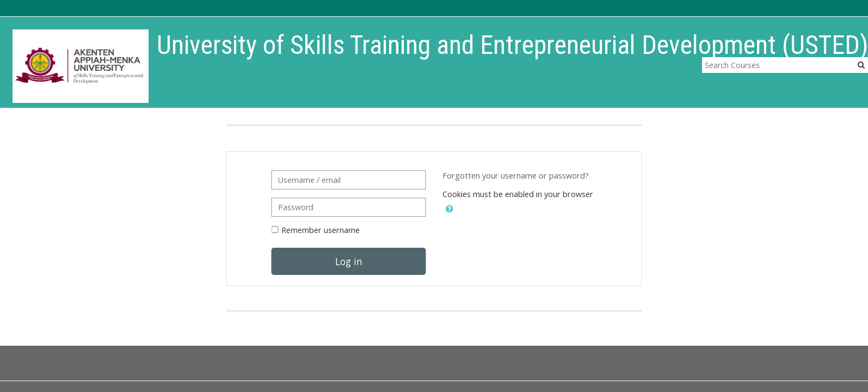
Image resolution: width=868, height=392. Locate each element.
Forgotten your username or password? (516, 176)
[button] (450, 207)
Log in (349, 261)
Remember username (321, 230)
